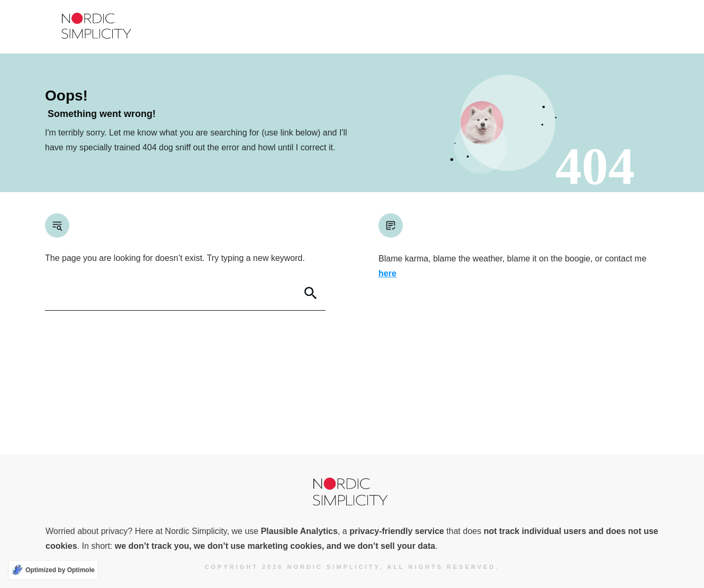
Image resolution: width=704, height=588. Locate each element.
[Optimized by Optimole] (53, 570)
